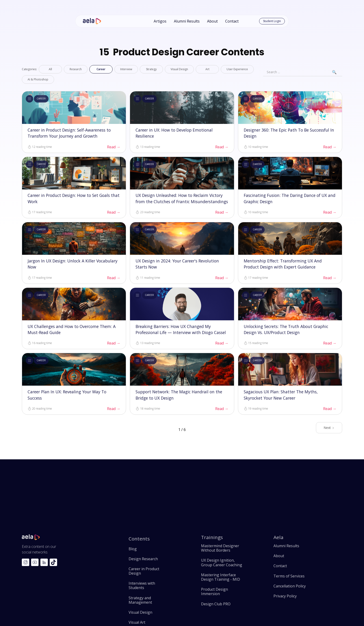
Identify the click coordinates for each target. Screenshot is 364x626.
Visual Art (137, 622)
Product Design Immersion (214, 592)
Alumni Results (187, 21)
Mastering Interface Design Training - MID (221, 577)
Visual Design (140, 612)
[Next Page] (329, 428)
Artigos (160, 21)
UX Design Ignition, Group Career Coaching (222, 563)
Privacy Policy (285, 596)
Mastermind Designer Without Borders (220, 548)
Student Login (272, 21)
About (212, 21)
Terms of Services (289, 576)
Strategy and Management (140, 600)
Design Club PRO (216, 604)
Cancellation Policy (290, 586)
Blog (133, 549)
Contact (232, 21)
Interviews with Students (142, 586)
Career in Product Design (144, 571)
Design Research (143, 559)
